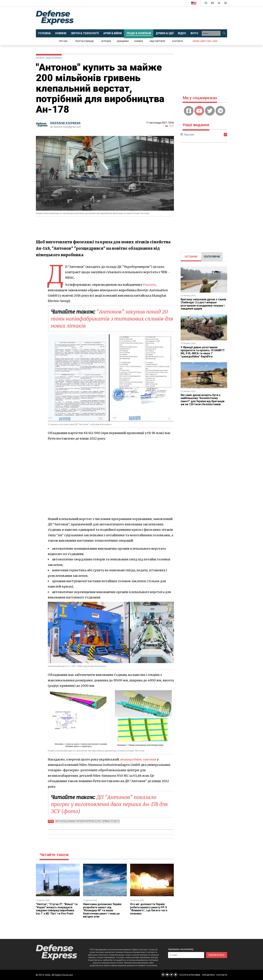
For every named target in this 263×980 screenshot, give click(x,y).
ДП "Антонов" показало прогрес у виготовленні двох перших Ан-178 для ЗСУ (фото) (109, 804)
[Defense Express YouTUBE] (213, 4)
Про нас (63, 41)
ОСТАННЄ (191, 257)
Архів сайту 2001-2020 (205, 41)
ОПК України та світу (108, 821)
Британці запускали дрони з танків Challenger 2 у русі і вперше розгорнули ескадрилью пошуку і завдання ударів (203, 304)
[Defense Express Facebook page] (206, 4)
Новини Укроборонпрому (81, 821)
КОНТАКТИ (222, 975)
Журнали (106, 41)
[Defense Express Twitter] (219, 4)
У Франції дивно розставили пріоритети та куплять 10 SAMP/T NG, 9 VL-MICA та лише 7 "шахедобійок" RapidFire (203, 352)
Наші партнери (157, 41)
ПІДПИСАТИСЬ (217, 955)
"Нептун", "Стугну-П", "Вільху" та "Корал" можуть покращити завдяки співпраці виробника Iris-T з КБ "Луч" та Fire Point (57, 909)
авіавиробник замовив (138, 759)
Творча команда (84, 41)
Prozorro (149, 285)
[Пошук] (224, 33)
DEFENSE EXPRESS (65, 123)
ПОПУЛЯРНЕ (212, 257)
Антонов (60, 821)
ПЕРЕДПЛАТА (208, 975)
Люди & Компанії (54, 58)
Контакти (178, 41)
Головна (40, 58)
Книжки (139, 41)
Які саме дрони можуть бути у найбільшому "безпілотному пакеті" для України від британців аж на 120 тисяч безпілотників (203, 400)
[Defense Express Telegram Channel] (226, 4)
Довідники (123, 41)
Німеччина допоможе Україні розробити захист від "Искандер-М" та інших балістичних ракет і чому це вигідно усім (102, 910)
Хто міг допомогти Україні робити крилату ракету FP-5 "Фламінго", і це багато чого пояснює (149, 909)
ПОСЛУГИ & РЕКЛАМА (190, 975)
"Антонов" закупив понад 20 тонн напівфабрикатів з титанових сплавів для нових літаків (112, 319)
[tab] (191, 257)
